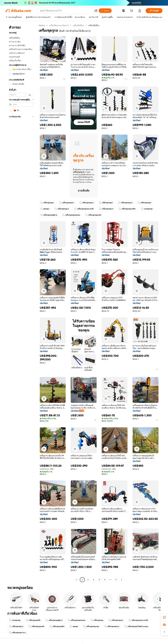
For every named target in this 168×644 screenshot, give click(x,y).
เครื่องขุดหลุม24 (125, 203)
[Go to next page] (122, 580)
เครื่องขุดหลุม (97, 620)
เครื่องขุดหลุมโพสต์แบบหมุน (136, 626)
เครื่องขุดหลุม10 (87, 203)
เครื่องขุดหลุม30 (67, 203)
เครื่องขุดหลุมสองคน (71, 215)
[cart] (132, 11)
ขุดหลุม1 (45, 209)
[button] (96, 11)
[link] (164, 617)
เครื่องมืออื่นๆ (78, 25)
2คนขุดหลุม (147, 209)
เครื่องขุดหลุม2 (47, 203)
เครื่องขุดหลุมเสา (112, 626)
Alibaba (42, 25)
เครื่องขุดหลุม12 (62, 209)
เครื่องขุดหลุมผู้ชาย (49, 215)
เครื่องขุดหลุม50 (116, 620)
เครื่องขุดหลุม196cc (18, 633)
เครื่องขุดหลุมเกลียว (127, 209)
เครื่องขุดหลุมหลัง (36, 626)
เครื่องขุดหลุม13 (106, 209)
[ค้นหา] (105, 11)
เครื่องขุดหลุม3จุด (91, 626)
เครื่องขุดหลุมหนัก (93, 215)
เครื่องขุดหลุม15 (16, 626)
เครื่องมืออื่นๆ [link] (94, 25)
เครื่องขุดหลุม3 (145, 203)
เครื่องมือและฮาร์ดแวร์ (59, 25)
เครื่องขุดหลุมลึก (33, 620)
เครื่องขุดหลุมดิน (57, 626)
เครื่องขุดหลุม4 (106, 203)
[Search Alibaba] (66, 11)
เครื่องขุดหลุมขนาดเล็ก (84, 209)
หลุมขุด (74, 626)
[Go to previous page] (77, 580)
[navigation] (21, 303)
